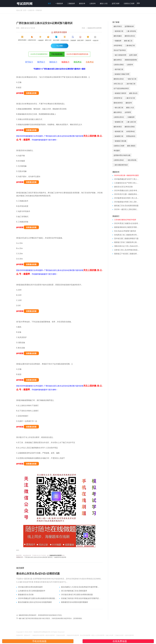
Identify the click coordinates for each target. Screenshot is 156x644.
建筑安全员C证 (130, 36)
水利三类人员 (118, 84)
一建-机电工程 (118, 31)
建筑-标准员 (118, 127)
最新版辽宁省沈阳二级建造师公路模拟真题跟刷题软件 (127, 254)
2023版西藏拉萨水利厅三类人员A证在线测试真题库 (127, 179)
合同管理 (128, 112)
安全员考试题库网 (85, 635)
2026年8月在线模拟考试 (39, 54)
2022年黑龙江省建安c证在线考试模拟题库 (127, 223)
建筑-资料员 (118, 112)
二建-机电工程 (130, 45)
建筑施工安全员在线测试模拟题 (126, 206)
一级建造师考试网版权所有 (41, 632)
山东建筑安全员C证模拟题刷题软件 (32, 591)
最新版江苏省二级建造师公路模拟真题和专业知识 (127, 242)
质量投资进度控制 (131, 60)
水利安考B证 (118, 45)
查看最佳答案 (31, 93)
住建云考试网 (109, 635)
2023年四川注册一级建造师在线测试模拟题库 (127, 194)
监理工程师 (116, 3)
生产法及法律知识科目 (121, 88)
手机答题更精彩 (57, 54)
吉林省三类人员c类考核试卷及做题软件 (127, 250)
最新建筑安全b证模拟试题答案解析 (75, 602)
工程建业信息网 (60, 635)
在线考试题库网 (129, 635)
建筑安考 (82, 3)
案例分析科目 (118, 103)
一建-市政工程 (118, 69)
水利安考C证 (118, 98)
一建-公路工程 (118, 108)
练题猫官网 (19, 635)
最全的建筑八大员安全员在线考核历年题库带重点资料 (81, 587)
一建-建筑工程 (118, 122)
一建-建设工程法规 (120, 141)
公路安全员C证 (119, 117)
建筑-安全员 (133, 93)
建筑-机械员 (118, 36)
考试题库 (117, 151)
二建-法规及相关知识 (121, 165)
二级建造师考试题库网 (38, 635)
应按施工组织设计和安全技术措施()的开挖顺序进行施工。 (81, 598)
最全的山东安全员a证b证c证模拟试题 (38, 574)
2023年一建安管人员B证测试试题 (127, 209)
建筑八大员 (104, 3)
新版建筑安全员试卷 (26, 595)
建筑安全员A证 (119, 79)
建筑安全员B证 (130, 127)
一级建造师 (59, 3)
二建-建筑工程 (118, 136)
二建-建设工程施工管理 (121, 74)
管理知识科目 (131, 136)
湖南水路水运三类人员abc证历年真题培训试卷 (127, 246)
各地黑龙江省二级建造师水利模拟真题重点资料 (127, 235)
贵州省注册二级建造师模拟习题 (126, 238)
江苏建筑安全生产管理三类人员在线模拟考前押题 (127, 183)
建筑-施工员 (128, 41)
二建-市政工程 (130, 84)
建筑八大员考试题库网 (98, 635)
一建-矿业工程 (132, 79)
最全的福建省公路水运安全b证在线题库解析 (35, 602)
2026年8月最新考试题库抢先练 (77, 54)
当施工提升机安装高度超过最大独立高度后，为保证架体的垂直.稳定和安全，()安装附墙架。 (52, 618)
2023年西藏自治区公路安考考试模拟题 (127, 191)
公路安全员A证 (119, 160)
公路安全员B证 (119, 65)
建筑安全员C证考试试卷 (123, 187)
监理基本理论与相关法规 (122, 155)
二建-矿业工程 (130, 98)
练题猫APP (27, 635)
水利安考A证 (130, 131)
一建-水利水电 (132, 160)
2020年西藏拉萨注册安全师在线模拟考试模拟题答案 (38, 598)
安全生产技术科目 (120, 50)
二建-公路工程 (131, 122)
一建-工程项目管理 (120, 55)
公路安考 (93, 3)
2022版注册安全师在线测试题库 (30, 587)
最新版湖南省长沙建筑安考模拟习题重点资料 (127, 227)
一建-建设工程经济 (120, 93)
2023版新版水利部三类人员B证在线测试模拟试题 (127, 202)
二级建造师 (71, 3)
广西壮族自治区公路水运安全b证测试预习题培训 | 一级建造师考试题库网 (45, 557)
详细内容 (39, 10)
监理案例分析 (129, 26)
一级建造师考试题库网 (72, 635)
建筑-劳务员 (118, 26)
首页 (49, 3)
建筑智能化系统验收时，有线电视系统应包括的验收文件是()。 (42, 615)
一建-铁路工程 (118, 131)
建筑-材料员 (118, 60)
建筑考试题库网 (50, 635)
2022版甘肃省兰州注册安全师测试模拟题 (77, 595)
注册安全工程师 (129, 3)
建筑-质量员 (131, 146)
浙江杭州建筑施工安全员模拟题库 (74, 591)
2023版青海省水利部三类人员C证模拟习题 (127, 198)
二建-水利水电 (131, 31)
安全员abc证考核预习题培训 (125, 231)
